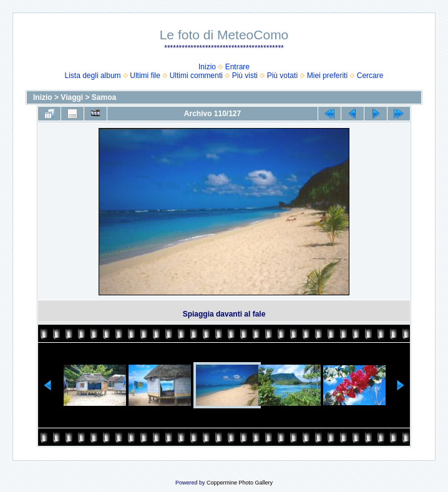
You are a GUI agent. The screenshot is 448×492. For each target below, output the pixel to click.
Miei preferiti (327, 76)
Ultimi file (145, 76)
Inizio (207, 67)
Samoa (104, 97)
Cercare (370, 76)
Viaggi (72, 97)
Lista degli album (93, 76)
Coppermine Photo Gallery (240, 483)
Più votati (282, 76)
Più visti (245, 76)
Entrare (237, 67)
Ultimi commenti (196, 76)
